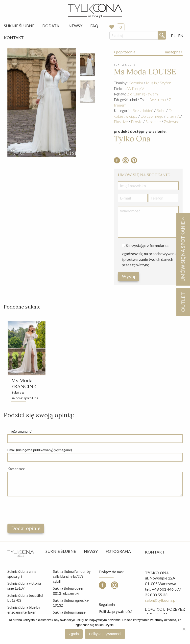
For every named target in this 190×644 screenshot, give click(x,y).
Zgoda (74, 634)
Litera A (173, 116)
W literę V (136, 88)
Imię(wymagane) (20, 431)
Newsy (75, 26)
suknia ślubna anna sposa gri (22, 574)
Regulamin (107, 605)
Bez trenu (157, 100)
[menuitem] (19, 26)
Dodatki (51, 26)
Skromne (153, 122)
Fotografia (118, 551)
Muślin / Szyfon (159, 83)
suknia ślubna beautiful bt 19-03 (25, 598)
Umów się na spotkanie (183, 249)
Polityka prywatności (115, 611)
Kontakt (14, 37)
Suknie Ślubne (19, 26)
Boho (161, 110)
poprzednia (125, 52)
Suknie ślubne (61, 551)
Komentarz (16, 469)
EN (181, 35)
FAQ (94, 26)
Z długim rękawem (142, 94)
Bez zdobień (143, 110)
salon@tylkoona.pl (161, 600)
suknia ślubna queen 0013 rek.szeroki (69, 591)
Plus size (121, 122)
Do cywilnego (152, 116)
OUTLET (183, 302)
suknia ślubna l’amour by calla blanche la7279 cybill (72, 576)
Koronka (136, 83)
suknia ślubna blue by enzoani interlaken (24, 610)
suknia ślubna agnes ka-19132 (71, 603)
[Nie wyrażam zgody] (184, 629)
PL (173, 35)
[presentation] (45, 510)
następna (174, 52)
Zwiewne (172, 122)
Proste (137, 122)
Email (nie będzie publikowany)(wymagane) (40, 450)
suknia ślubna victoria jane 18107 (24, 586)
